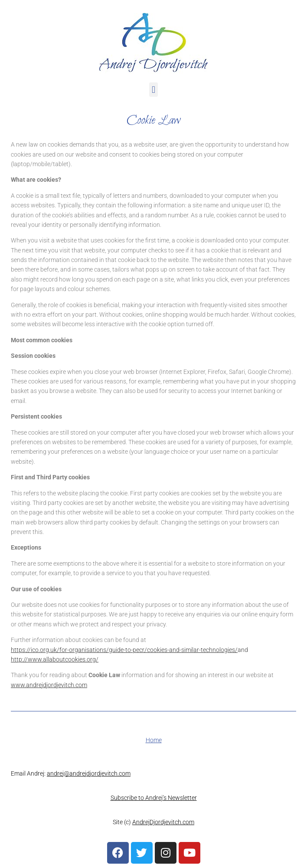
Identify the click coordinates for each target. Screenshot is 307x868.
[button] (153, 90)
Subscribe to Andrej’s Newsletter (154, 798)
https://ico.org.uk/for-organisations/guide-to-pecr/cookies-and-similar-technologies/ (124, 650)
